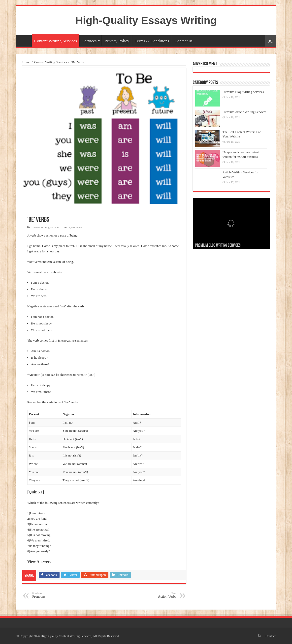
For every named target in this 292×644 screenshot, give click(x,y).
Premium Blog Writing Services (243, 92)
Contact (271, 636)
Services (90, 41)
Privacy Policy (117, 41)
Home (25, 40)
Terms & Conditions (152, 41)
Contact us (184, 41)
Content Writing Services (56, 41)
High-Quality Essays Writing (146, 20)
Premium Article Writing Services (244, 112)
